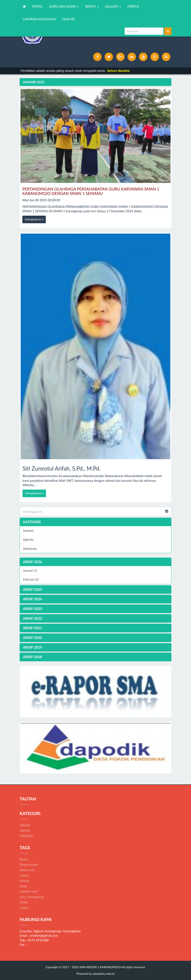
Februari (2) (31, 579)
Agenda (28, 539)
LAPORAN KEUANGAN (39, 19)
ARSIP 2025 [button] (33, 589)
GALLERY (113, 6)
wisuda (24, 881)
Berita (24, 859)
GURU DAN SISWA (64, 6)
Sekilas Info (27, 870)
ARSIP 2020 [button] (33, 638)
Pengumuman (29, 864)
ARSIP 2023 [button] (33, 609)
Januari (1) (30, 570)
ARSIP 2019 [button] (33, 647)
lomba (24, 902)
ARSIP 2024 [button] (33, 599)
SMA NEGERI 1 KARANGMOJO (100, 967)
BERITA (92, 6)
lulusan (24, 875)
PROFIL (37, 6)
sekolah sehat (29, 891)
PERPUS (133, 6)
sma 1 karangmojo (32, 897)
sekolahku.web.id (104, 974)
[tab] (95, 562)
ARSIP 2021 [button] (33, 628)
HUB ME (68, 19)
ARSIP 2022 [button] (33, 618)
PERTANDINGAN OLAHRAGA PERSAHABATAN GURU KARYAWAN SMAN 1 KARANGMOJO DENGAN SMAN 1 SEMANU (91, 191)
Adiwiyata (30, 549)
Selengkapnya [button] (34, 219)
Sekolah (28, 531)
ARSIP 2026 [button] (33, 562)
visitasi (24, 908)
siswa (23, 886)
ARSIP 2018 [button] (33, 657)
